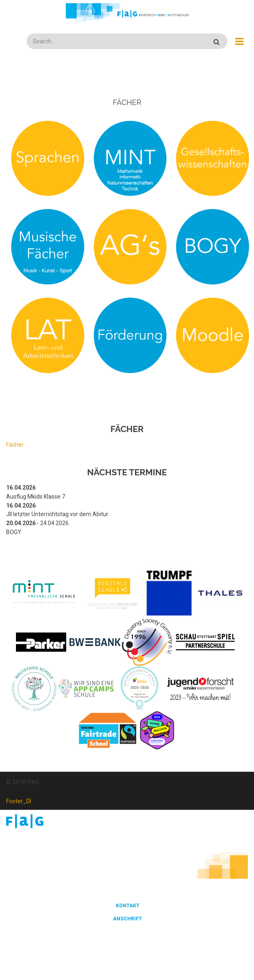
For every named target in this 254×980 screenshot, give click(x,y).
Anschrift (127, 919)
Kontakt (128, 906)
